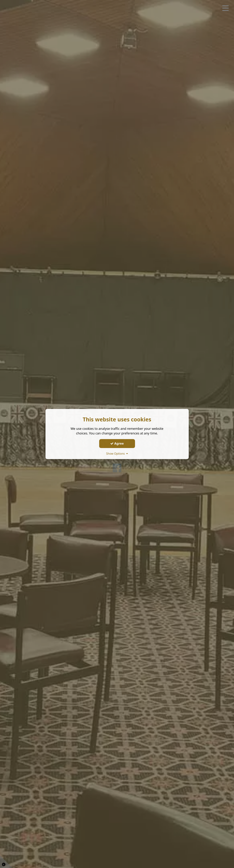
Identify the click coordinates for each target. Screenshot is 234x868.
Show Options (117, 454)
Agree (117, 443)
